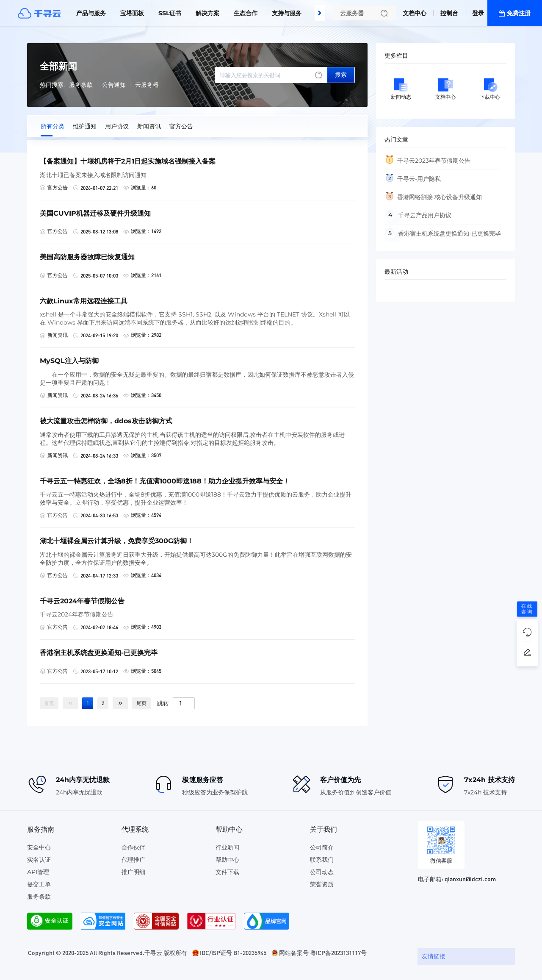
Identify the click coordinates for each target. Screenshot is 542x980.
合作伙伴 (133, 847)
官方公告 (181, 126)
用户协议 (117, 126)
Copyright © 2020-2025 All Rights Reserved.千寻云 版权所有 (108, 952)
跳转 (163, 703)
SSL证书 (170, 13)
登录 (478, 13)
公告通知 (114, 85)
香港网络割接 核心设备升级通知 (440, 197)
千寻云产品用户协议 (425, 215)
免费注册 (519, 13)
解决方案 (207, 13)
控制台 (449, 13)
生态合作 (246, 13)
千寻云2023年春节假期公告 (434, 161)
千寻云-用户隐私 (419, 179)
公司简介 (322, 847)
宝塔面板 (132, 13)
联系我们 (322, 860)
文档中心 (415, 13)
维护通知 (85, 126)
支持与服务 (287, 13)
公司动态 (322, 872)
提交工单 (39, 884)
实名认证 (39, 860)
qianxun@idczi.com (470, 879)
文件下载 (227, 872)
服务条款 (81, 85)
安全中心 (39, 847)
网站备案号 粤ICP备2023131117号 (323, 952)
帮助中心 (227, 860)
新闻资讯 (149, 126)
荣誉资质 (322, 884)
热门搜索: (52, 85)
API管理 (38, 872)
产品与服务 (91, 13)
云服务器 (147, 85)
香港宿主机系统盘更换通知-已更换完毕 (449, 233)
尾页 (141, 703)
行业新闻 (227, 847)
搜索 (341, 75)
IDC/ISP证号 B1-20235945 (233, 952)
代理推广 (133, 860)
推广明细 (133, 872)
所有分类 (53, 126)
